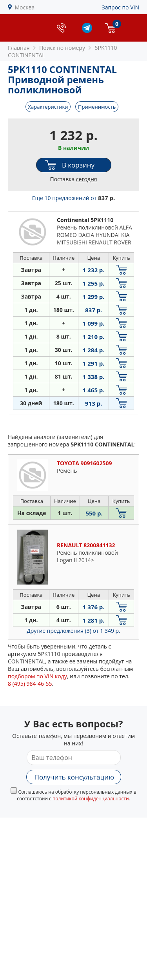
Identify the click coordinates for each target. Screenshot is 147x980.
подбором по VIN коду (37, 676)
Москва (25, 7)
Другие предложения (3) (73, 631)
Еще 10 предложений (74, 198)
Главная (19, 48)
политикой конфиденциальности (91, 799)
